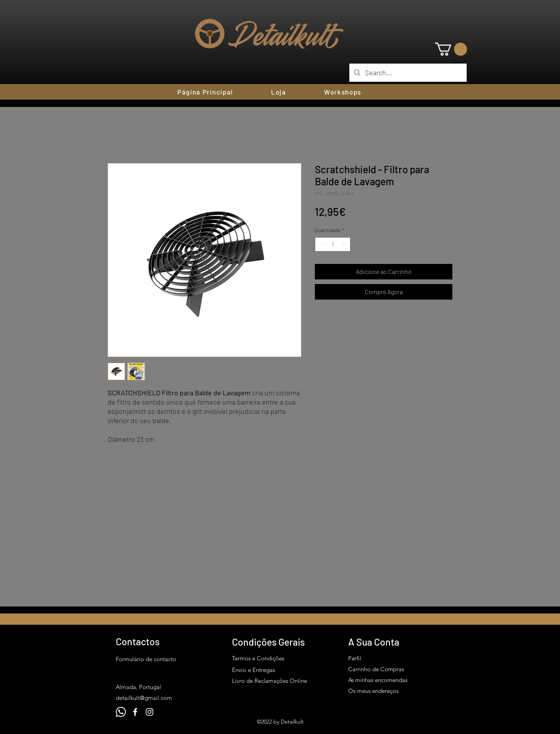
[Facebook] (135, 712)
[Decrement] (321, 244)
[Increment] (344, 244)
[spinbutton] (333, 244)
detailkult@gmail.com (144, 698)
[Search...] (408, 73)
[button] (451, 49)
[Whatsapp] (121, 712)
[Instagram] (149, 712)
